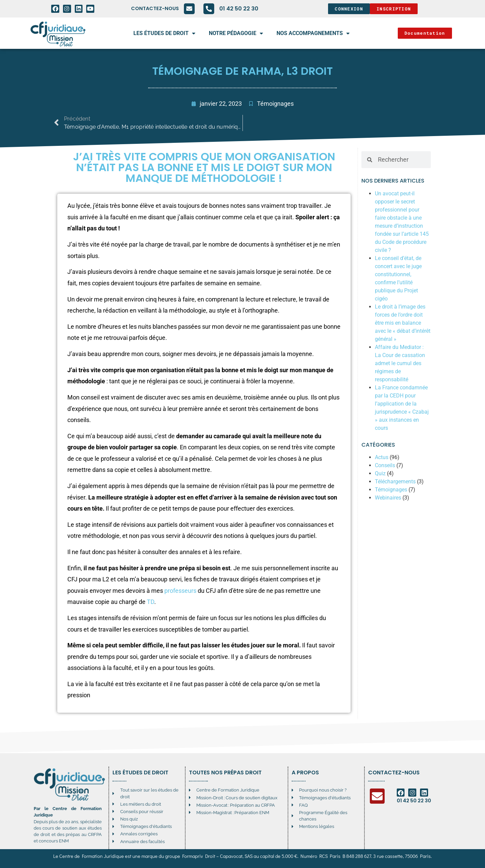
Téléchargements (395, 481)
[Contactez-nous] (189, 9)
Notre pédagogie (236, 33)
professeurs (180, 591)
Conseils (385, 465)
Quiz (380, 473)
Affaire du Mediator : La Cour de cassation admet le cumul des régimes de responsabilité (400, 363)
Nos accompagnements (313, 33)
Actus (382, 457)
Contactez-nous (155, 8)
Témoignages (275, 104)
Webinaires (388, 498)
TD (151, 602)
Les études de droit (164, 33)
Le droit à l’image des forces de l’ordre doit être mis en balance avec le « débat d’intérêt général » (403, 323)
